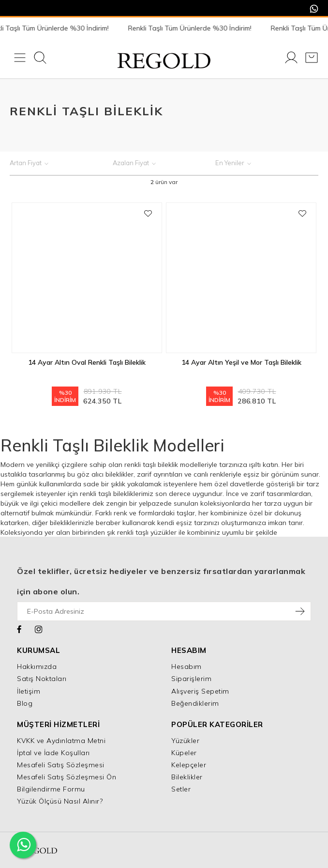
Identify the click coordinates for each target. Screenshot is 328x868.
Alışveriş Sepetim (200, 691)
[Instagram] (39, 628)
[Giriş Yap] (291, 59)
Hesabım (186, 666)
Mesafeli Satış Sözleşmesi (61, 765)
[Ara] (40, 59)
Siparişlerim (191, 679)
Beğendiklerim (195, 703)
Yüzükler (185, 741)
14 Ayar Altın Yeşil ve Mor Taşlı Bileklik (241, 362)
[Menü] (20, 59)
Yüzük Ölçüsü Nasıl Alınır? (60, 801)
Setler (181, 789)
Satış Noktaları (42, 679)
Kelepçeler (189, 765)
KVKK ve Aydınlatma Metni (61, 741)
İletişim (29, 691)
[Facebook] (20, 628)
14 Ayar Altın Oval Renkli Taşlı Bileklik (87, 362)
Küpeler (184, 753)
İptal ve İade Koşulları (53, 753)
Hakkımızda (37, 666)
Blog (25, 703)
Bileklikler (187, 777)
